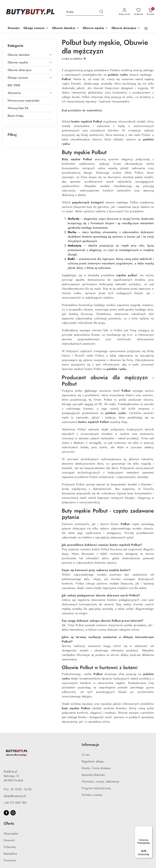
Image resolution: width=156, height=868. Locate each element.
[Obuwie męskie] (95, 28)
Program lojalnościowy (96, 788)
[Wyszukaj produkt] (85, 12)
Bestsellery (10, 854)
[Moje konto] (125, 12)
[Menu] (150, 829)
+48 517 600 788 (15, 803)
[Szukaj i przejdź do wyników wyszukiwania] (101, 12)
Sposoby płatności (93, 775)
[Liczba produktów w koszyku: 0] (150, 12)
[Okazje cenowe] (36, 28)
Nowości (9, 840)
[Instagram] (13, 813)
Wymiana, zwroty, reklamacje (100, 782)
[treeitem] (30, 55)
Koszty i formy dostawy (96, 768)
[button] (146, 28)
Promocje (10, 860)
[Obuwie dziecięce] (126, 28)
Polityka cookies (92, 795)
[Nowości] (14, 28)
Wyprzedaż (11, 834)
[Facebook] (6, 813)
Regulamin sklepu (93, 761)
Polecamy (10, 847)
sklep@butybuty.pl (15, 796)
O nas (86, 755)
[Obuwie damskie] (66, 28)
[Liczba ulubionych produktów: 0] (139, 12)
